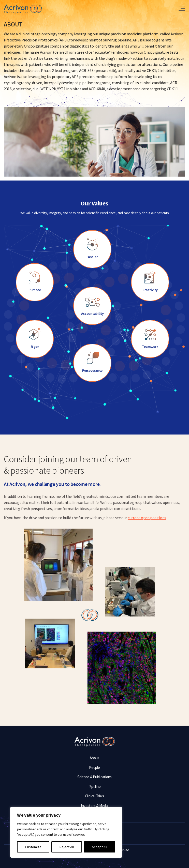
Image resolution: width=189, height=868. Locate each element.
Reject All (67, 847)
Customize (33, 847)
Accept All (99, 847)
